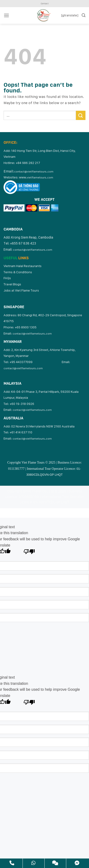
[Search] (84, 15)
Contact (45, 3)
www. (36, 177)
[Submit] (81, 115)
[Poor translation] (29, 553)
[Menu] (6, 15)
